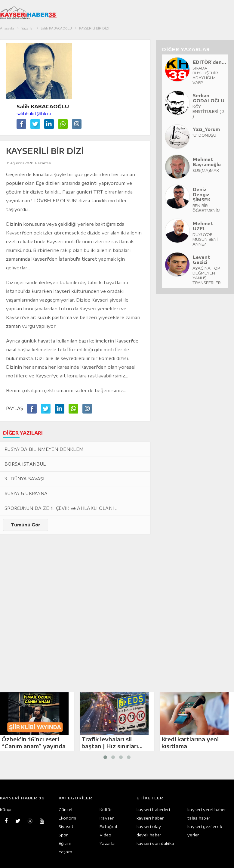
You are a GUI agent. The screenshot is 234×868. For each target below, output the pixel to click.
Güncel (66, 810)
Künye (6, 810)
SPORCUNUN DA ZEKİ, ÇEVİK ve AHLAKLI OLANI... (61, 508)
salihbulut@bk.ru (34, 114)
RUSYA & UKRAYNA (26, 493)
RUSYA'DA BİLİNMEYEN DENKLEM (44, 449)
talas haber (199, 818)
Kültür (106, 810)
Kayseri (107, 818)
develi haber (149, 835)
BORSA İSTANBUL (25, 464)
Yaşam (66, 852)
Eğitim (65, 843)
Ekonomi (68, 818)
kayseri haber (150, 818)
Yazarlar (108, 843)
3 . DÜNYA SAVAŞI (24, 479)
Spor (63, 835)
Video (106, 835)
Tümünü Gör (26, 525)
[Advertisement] (92, 573)
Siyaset (66, 826)
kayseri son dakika (155, 843)
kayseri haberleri (153, 810)
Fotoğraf (109, 826)
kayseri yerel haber (207, 810)
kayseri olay (149, 826)
